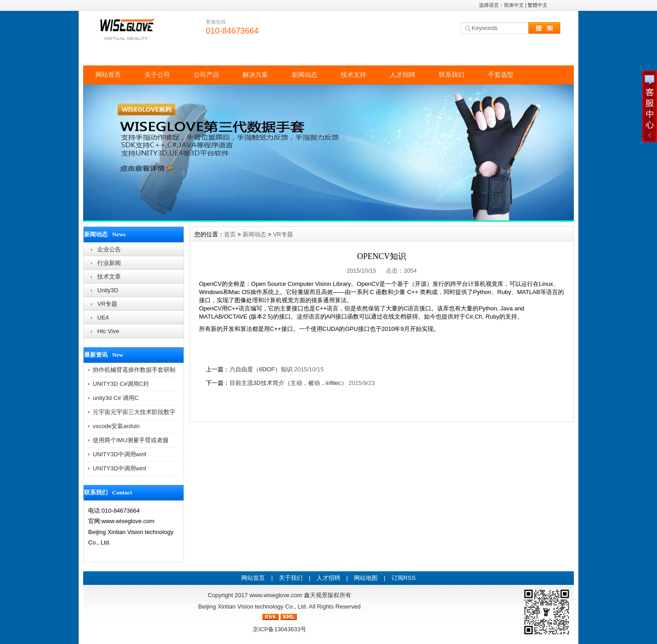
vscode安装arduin (116, 426)
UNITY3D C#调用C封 (121, 384)
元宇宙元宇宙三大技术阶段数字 (134, 412)
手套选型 (501, 75)
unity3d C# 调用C (116, 398)
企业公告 (109, 249)
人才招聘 (403, 75)
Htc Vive (108, 331)
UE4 (103, 317)
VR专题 (107, 304)
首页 (230, 234)
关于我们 (291, 578)
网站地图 (366, 578)
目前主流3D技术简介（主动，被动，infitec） (288, 383)
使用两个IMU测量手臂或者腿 (131, 440)
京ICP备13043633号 (280, 629)
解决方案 (255, 75)
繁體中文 (538, 5)
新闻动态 (304, 75)
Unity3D (108, 290)
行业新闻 (109, 263)
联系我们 (452, 75)
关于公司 (157, 75)
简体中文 (514, 5)
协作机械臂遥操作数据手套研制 (134, 370)
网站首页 (108, 75)
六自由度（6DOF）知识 (261, 369)
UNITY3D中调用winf (119, 454)
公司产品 (206, 75)
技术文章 (109, 277)
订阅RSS (404, 578)
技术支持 (353, 75)
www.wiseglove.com (276, 595)
